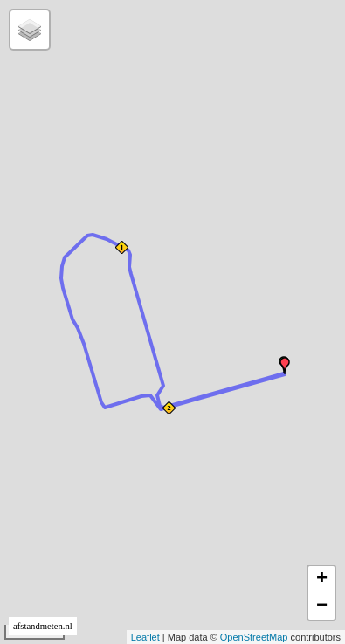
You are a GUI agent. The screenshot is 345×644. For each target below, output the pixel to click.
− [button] (322, 606)
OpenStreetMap (254, 637)
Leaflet (145, 637)
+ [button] (322, 579)
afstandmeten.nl (43, 626)
